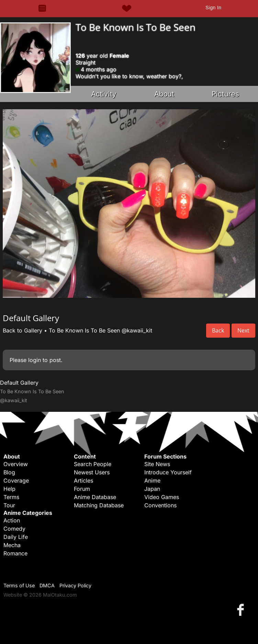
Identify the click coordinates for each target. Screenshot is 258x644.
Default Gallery (19, 383)
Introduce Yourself (168, 472)
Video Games (162, 497)
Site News (157, 464)
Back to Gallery (23, 330)
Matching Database (99, 505)
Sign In (213, 8)
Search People (93, 464)
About (164, 94)
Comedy (14, 529)
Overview (16, 464)
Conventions (160, 505)
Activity (104, 94)
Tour (9, 505)
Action (12, 520)
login (35, 360)
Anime (152, 481)
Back (218, 330)
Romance (15, 553)
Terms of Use (19, 585)
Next (243, 330)
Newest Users (92, 472)
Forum (82, 489)
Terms (11, 497)
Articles (83, 481)
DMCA (47, 585)
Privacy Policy (75, 585)
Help (9, 489)
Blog (9, 472)
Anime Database (95, 497)
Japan (152, 489)
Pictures (225, 94)
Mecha (12, 545)
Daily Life (16, 537)
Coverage (16, 481)
